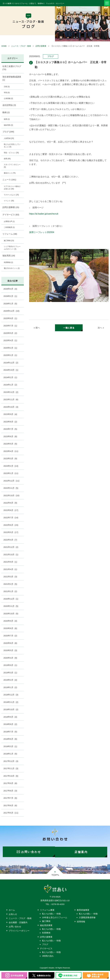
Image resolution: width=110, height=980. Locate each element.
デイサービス (11, 215)
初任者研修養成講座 (12, 78)
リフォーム (10, 234)
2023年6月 (10, 436)
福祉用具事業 (46, 925)
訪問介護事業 (41, 46)
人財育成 (9, 138)
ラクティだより (11, 195)
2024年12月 (11, 363)
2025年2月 (10, 348)
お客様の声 (9, 221)
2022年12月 (11, 481)
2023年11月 (11, 399)
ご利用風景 (9, 227)
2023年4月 (11, 451)
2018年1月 (10, 754)
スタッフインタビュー (12, 166)
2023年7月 (10, 429)
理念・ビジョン (11, 153)
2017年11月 (11, 768)
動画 (6, 112)
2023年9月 (10, 414)
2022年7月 (11, 518)
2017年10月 (11, 776)
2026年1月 (10, 304)
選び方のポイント (12, 268)
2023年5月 (10, 444)
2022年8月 (11, 510)
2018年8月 (10, 724)
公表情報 (8, 98)
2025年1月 (10, 355)
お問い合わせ (15, 926)
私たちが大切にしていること (12, 146)
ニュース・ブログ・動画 (21, 46)
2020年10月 (11, 614)
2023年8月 (10, 422)
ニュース (9, 180)
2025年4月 (10, 340)
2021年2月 (10, 584)
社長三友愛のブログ (12, 68)
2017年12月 (11, 761)
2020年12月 (11, 599)
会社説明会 (9, 105)
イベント (9, 201)
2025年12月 (11, 311)
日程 (7, 87)
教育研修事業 (83, 910)
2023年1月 (11, 473)
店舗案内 (82, 852)
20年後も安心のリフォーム (55, 917)
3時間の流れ (48, 956)
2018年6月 (10, 739)
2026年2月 (10, 296)
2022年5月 (11, 532)
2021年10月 (11, 554)
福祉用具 (8, 125)
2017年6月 (10, 805)
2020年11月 (11, 606)
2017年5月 (11, 813)
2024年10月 (11, 370)
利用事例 (8, 262)
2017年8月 (10, 791)
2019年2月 (10, 680)
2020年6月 (10, 643)
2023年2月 (11, 466)
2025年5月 (10, 333)
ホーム (12, 910)
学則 (7, 93)
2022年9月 (10, 503)
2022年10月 (11, 495)
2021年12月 (11, 547)
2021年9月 (10, 562)
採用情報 (81, 921)
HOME (4, 46)
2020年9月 (10, 621)
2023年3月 (10, 458)
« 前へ (37, 328)
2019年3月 (10, 673)
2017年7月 (10, 798)
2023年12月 (11, 392)
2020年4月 (10, 658)
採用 (7, 119)
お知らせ (13, 914)
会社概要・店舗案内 (18, 922)
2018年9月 (10, 717)
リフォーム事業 (47, 910)
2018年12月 (11, 695)
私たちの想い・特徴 (51, 913)
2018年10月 (11, 709)
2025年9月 (10, 318)
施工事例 (9, 241)
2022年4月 (10, 540)
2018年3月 (10, 746)
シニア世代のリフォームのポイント (12, 248)
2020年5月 (10, 650)
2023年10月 (11, 407)
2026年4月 (10, 289)
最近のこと (10, 173)
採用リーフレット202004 (42, 232)
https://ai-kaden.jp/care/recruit (44, 214)
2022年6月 (11, 525)
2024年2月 (10, 377)
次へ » (101, 328)
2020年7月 (10, 636)
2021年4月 (10, 569)
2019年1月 (10, 687)
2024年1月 (10, 385)
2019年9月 (10, 665)
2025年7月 (10, 326)
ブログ (51, 56)
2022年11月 (11, 488)
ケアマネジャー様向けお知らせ (12, 188)
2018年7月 (10, 732)
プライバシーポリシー (19, 930)
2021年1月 (10, 591)
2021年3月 (10, 577)
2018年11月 (11, 702)
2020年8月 (10, 628)
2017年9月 (10, 783)
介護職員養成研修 (87, 917)
